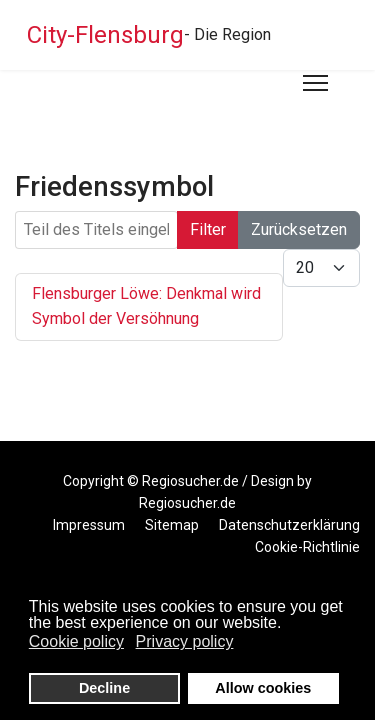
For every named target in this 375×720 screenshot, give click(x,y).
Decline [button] (104, 688)
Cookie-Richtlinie (307, 547)
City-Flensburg (105, 35)
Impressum (89, 525)
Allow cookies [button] (263, 688)
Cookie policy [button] (76, 641)
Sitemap (172, 525)
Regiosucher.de (190, 481)
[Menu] (315, 83)
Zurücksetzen (299, 229)
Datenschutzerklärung (289, 525)
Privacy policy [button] (185, 641)
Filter (208, 229)
